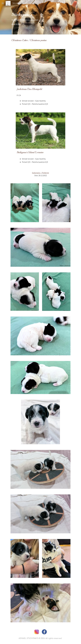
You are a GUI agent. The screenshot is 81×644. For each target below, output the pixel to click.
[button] (3, 3)
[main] (40, 17)
